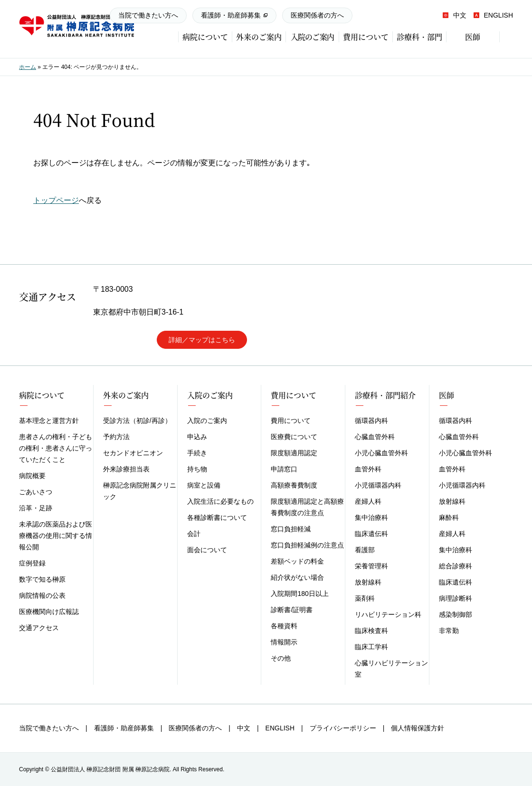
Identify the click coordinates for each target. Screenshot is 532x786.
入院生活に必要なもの (220, 501)
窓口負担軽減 (291, 529)
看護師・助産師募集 (231, 15)
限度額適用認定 (294, 453)
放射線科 (368, 582)
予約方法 (116, 437)
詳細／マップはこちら (202, 340)
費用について (291, 421)
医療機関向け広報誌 (49, 612)
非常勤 (449, 631)
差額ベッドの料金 (297, 561)
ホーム (28, 67)
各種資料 (284, 626)
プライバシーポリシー (343, 728)
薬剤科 (365, 598)
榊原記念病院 (76, 26)
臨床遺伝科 (371, 534)
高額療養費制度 (294, 485)
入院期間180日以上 (299, 594)
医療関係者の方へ (317, 15)
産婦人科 (368, 501)
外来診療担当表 (126, 469)
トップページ (56, 200)
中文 (454, 15)
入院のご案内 (207, 421)
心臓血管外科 (375, 437)
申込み (197, 437)
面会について (207, 550)
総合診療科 (456, 566)
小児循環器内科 (378, 485)
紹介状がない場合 (297, 577)
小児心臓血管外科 (381, 453)
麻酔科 (449, 518)
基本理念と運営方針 (49, 421)
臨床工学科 (371, 647)
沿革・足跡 (36, 508)
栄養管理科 (371, 566)
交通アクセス (39, 628)
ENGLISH (493, 15)
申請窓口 (284, 469)
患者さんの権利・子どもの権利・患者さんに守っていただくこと (56, 448)
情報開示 (284, 642)
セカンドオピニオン (133, 453)
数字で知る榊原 (42, 579)
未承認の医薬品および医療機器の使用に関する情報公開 (56, 536)
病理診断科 (456, 598)
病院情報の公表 (42, 595)
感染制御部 (456, 614)
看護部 (365, 550)
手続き (197, 453)
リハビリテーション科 (388, 614)
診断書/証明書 (292, 610)
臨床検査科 (371, 631)
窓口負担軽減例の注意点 (307, 545)
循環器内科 (371, 421)
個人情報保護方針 (418, 728)
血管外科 (368, 469)
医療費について (294, 437)
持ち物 (197, 469)
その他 (281, 658)
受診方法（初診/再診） (137, 421)
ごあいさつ (36, 492)
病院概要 (32, 476)
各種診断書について (217, 518)
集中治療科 (371, 518)
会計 (194, 534)
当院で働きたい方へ (148, 15)
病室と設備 (204, 485)
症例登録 (32, 563)
